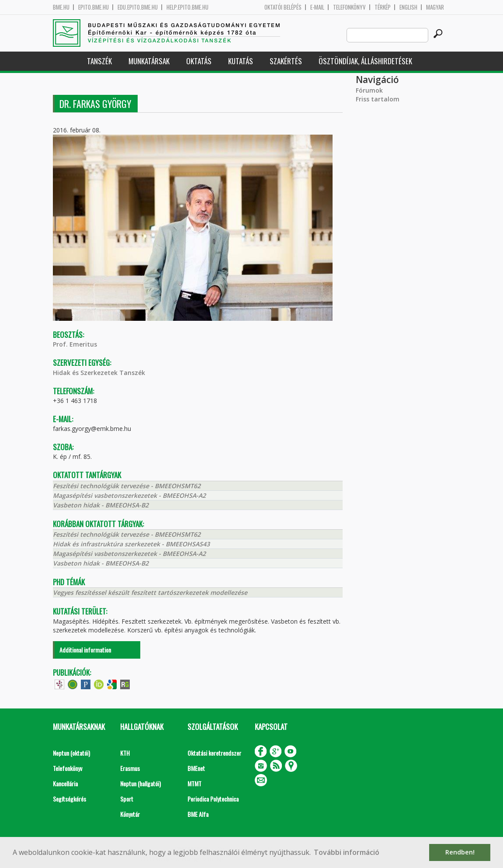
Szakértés (286, 61)
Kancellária (65, 783)
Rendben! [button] (460, 852)
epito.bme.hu (94, 7)
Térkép (383, 7)
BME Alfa (198, 814)
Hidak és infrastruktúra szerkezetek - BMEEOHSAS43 (131, 544)
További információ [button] (347, 852)
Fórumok (369, 90)
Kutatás (241, 61)
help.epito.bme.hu (187, 7)
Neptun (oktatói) (71, 753)
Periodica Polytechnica (213, 799)
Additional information (85, 650)
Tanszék (99, 61)
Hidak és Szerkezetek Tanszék (99, 373)
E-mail (317, 7)
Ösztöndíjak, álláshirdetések (365, 61)
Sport (127, 799)
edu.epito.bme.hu (138, 7)
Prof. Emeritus (75, 344)
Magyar (435, 7)
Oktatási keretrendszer (214, 753)
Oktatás (199, 61)
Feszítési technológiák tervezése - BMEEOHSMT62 (127, 486)
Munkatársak (149, 61)
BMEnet (196, 768)
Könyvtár (130, 814)
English (408, 7)
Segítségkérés (69, 799)
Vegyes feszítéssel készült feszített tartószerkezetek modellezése (150, 592)
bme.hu (61, 7)
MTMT (194, 783)
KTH (125, 753)
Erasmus (130, 768)
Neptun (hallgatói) (140, 783)
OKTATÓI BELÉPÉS (283, 7)
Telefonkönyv (349, 7)
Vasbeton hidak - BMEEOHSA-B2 (101, 505)
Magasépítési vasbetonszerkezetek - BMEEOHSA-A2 (129, 495)
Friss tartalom (378, 99)
